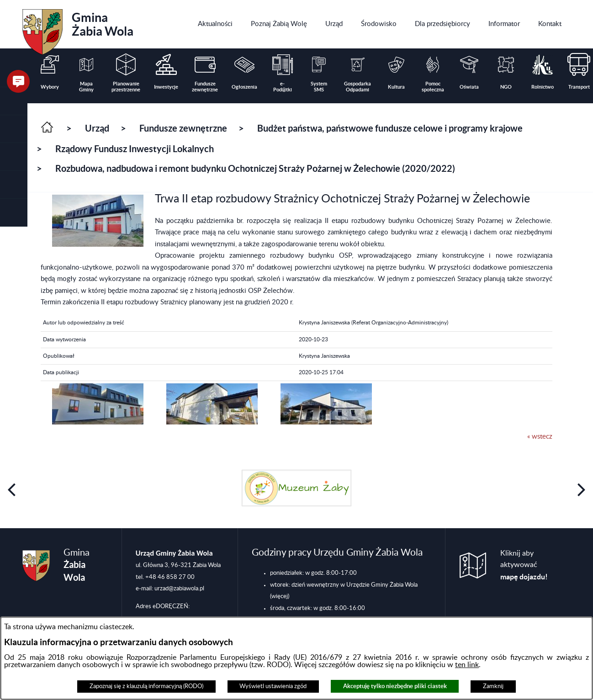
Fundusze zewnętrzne (183, 128)
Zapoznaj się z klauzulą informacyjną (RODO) (146, 686)
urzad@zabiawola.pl (179, 589)
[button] (14, 129)
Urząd (97, 128)
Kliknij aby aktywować (524, 565)
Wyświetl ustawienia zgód (273, 686)
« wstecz (540, 437)
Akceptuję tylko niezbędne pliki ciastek (395, 686)
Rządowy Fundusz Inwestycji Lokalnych (135, 149)
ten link (467, 665)
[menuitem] (215, 24)
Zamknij (493, 686)
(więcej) (280, 596)
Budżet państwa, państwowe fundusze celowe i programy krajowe (390, 128)
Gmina (78, 29)
